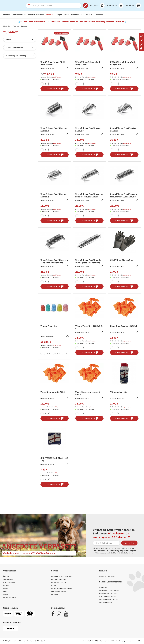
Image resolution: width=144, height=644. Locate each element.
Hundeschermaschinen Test (109, 599)
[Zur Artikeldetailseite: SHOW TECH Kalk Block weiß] (55, 452)
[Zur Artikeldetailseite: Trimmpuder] (124, 386)
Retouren (54, 594)
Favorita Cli (103, 587)
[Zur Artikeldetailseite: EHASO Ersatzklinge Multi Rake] (55, 56)
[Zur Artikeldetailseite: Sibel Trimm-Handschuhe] (124, 254)
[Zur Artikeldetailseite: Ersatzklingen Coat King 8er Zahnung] (124, 122)
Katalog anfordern (9, 597)
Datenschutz (105, 641)
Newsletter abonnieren (59, 591)
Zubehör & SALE (77, 14)
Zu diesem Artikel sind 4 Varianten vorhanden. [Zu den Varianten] (54, 354)
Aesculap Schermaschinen (108, 593)
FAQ (97, 641)
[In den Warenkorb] (55, 88)
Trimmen (50, 14)
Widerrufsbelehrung (118, 641)
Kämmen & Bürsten (36, 14)
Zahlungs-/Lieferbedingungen (62, 588)
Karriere (6, 585)
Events (6, 588)
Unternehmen (10, 571)
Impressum (131, 641)
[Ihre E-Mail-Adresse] (106, 543)
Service (55, 571)
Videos (6, 594)
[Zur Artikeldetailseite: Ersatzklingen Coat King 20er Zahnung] (55, 122)
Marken (89, 14)
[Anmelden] (96, 5)
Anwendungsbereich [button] (15, 47)
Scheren (7, 14)
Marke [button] (9, 39)
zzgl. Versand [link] (57, 77)
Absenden (129, 543)
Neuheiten (99, 14)
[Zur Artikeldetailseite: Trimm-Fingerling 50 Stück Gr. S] (89, 320)
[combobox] (54, 5)
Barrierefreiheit (88, 641)
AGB (138, 641)
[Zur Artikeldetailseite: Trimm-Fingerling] (55, 322)
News (5, 591)
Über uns (6, 576)
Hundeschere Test (106, 602)
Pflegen (59, 14)
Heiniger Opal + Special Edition (110, 590)
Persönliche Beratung (59, 582)
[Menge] (45, 84)
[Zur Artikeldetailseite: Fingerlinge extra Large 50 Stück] (89, 386)
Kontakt (54, 585)
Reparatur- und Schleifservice (62, 576)
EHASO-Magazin (9, 582)
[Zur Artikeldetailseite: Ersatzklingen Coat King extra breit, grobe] (89, 188)
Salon (66, 14)
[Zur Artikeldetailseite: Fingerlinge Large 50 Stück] (55, 386)
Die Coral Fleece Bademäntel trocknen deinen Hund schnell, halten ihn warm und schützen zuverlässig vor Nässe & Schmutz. (72, 22)
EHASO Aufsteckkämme (107, 596)
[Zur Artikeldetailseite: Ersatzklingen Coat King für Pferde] (89, 254)
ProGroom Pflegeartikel (107, 576)
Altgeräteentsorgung (58, 579)
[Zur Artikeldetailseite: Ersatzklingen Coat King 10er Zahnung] (55, 188)
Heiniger (103, 571)
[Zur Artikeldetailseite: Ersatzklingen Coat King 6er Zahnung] (89, 122)
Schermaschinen (19, 14)
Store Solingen (8, 579)
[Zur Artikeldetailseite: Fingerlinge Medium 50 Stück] (124, 320)
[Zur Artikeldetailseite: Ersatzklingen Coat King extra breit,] (124, 188)
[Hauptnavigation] (72, 15)
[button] (67, 69)
